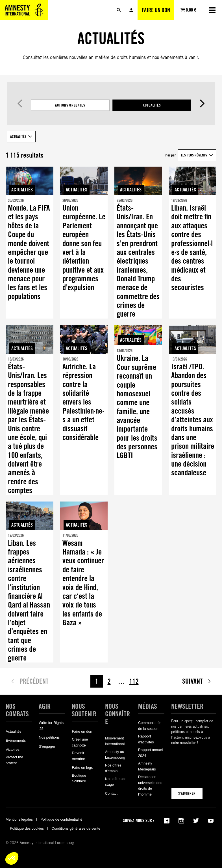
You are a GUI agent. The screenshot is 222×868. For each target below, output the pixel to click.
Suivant (202, 103)
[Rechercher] (119, 10)
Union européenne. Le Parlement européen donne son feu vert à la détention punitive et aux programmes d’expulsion (84, 248)
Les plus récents (194, 155)
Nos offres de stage (116, 782)
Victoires (13, 749)
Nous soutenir (84, 710)
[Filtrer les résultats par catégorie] (111, 105)
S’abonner (187, 793)
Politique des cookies (27, 828)
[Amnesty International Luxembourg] (24, 10)
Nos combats (17, 710)
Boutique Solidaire (79, 778)
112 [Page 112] (134, 681)
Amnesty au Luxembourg (115, 755)
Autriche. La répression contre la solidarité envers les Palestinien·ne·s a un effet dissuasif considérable (83, 402)
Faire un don (156, 10)
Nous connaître (117, 714)
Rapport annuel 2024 (151, 753)
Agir (45, 706)
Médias (148, 706)
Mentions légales (19, 819)
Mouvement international (115, 741)
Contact (111, 793)
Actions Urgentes (70, 105)
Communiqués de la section (150, 725)
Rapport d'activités (146, 739)
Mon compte (131, 10)
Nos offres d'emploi (113, 768)
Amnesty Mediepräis (147, 766)
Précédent (20, 103)
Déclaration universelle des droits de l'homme (150, 785)
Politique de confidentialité (61, 819)
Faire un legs (82, 767)
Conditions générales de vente (76, 828)
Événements (16, 740)
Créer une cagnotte (80, 742)
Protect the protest (14, 760)
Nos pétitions (49, 737)
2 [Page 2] (109, 681)
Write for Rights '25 (51, 725)
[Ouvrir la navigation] (212, 10)
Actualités (152, 105)
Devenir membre (78, 756)
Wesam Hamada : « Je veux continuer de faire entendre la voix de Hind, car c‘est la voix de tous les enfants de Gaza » (83, 583)
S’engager (47, 746)
